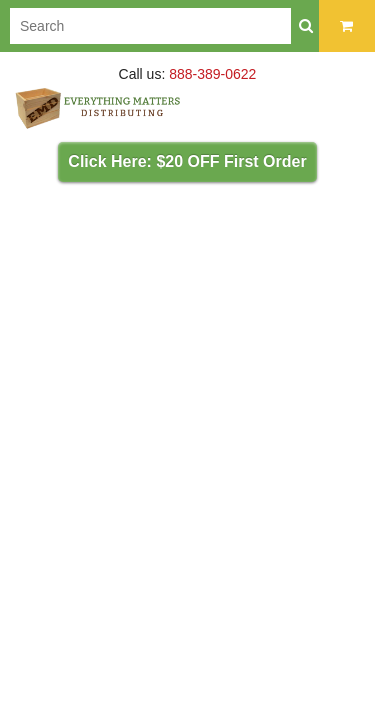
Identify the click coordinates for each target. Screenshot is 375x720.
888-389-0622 (212, 74)
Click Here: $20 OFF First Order (187, 161)
